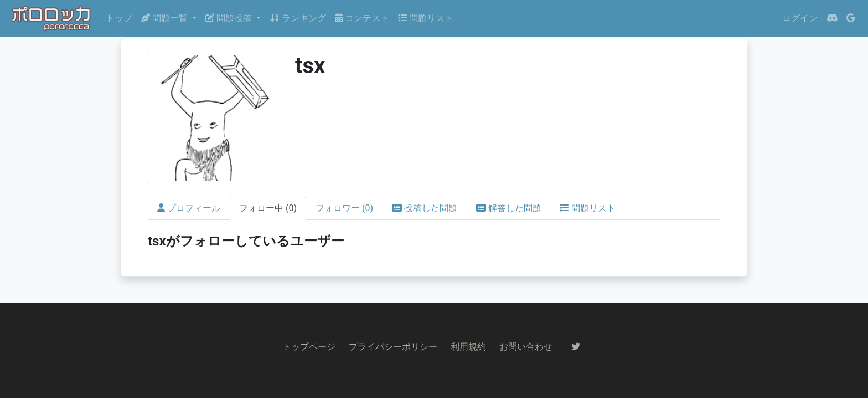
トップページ (309, 347)
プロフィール (189, 208)
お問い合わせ (526, 347)
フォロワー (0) (344, 208)
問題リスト (426, 18)
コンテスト (362, 18)
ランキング (298, 18)
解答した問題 (509, 208)
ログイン (800, 18)
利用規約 (468, 347)
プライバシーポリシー (393, 347)
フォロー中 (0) (268, 208)
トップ (119, 18)
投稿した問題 (425, 208)
